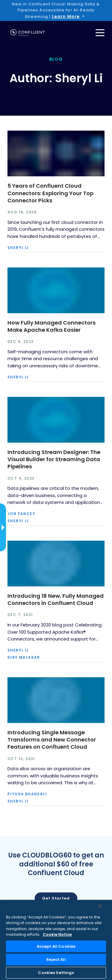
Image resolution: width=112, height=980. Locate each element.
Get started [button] (56, 898)
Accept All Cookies (56, 946)
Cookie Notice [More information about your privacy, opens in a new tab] (57, 934)
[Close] (100, 906)
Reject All (56, 960)
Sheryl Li (18, 248)
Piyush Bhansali (27, 794)
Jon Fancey (21, 514)
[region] (56, 940)
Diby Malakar (24, 658)
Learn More (66, 16)
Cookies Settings (56, 973)
